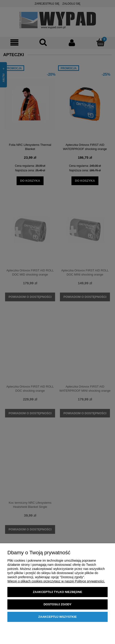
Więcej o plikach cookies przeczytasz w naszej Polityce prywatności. (56, 581)
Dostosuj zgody (57, 604)
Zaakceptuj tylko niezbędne (58, 592)
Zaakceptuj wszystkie (57, 617)
